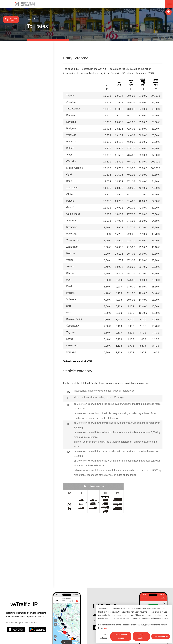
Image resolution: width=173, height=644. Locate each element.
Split (69, 306)
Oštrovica (71, 161)
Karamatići (72, 345)
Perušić (70, 201)
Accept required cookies (121, 636)
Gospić (70, 207)
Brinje (69, 181)
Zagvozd (71, 332)
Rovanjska (72, 227)
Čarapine (71, 352)
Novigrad (71, 122)
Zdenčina (71, 102)
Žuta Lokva (72, 188)
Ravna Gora (73, 142)
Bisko (69, 313)
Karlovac (71, 115)
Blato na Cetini (74, 319)
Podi (69, 280)
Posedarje (72, 234)
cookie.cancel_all (161, 636)
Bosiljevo (71, 128)
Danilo (70, 286)
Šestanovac (72, 326)
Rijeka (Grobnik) (75, 168)
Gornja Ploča (73, 214)
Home (29, 19)
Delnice (70, 148)
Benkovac (72, 253)
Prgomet (71, 293)
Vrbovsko (71, 135)
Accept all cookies (141, 636)
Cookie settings (104, 636)
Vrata (69, 155)
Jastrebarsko (73, 109)
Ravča (70, 339)
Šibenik (70, 273)
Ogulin (70, 174)
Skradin (70, 267)
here (106, 628)
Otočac (70, 194)
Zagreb (70, 96)
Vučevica (71, 299)
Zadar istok (72, 247)
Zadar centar (73, 240)
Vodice (70, 260)
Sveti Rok (71, 220)
